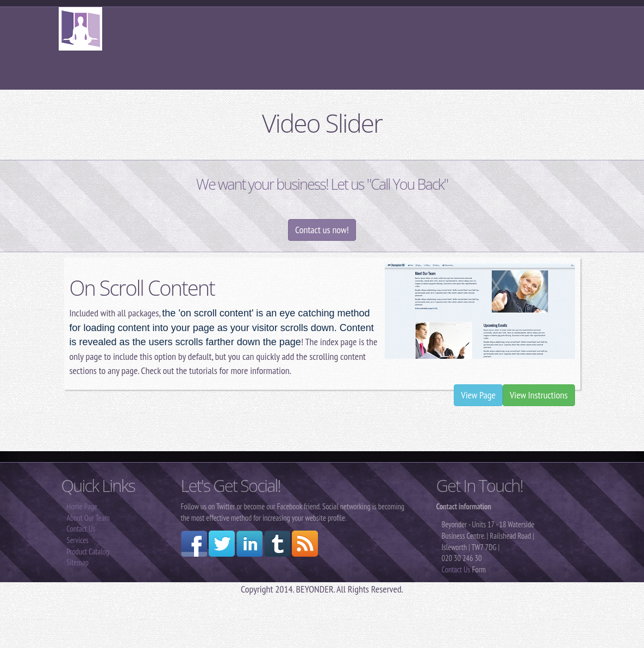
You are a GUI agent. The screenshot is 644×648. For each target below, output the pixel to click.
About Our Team (88, 518)
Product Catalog (88, 552)
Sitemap (78, 562)
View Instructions (539, 395)
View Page (478, 395)
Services (78, 540)
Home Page (82, 506)
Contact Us (81, 529)
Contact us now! (322, 230)
